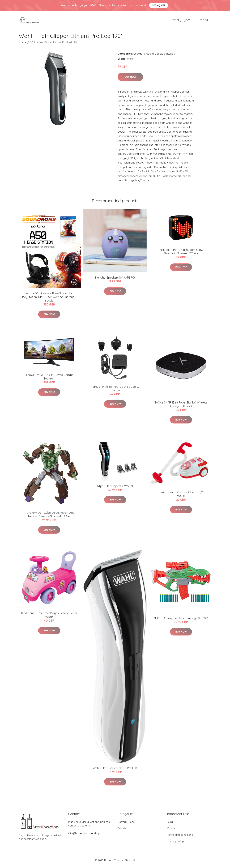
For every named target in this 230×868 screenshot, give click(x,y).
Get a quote (159, 5)
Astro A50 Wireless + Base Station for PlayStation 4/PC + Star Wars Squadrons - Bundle (49, 299)
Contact (172, 830)
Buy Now (130, 79)
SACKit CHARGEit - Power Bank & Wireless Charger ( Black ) (181, 406)
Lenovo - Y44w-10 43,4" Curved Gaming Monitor (49, 378)
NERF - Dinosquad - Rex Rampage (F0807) (181, 620)
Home (22, 44)
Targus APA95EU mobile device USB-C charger (115, 390)
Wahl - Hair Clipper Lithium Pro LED (115, 770)
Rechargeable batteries (160, 55)
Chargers (139, 55)
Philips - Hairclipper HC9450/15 (115, 488)
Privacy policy (175, 843)
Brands (203, 21)
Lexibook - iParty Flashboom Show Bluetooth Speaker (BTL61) (181, 253)
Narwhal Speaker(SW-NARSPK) (115, 279)
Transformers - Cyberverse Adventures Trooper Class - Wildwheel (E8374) (49, 516)
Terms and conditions (180, 836)
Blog (170, 824)
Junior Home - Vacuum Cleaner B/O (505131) (181, 496)
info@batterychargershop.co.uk (88, 835)
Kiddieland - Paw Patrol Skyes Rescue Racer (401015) (49, 617)
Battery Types (180, 21)
